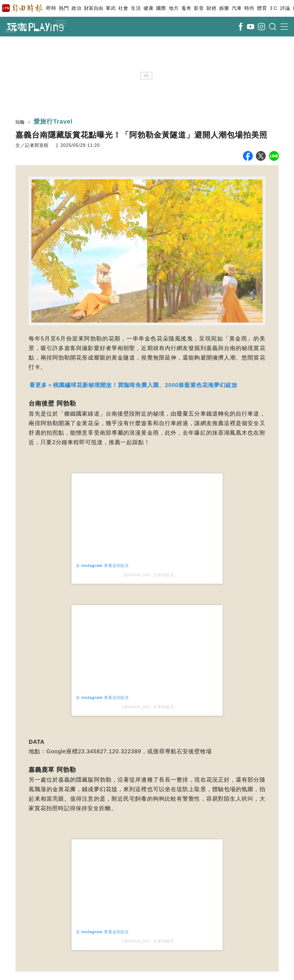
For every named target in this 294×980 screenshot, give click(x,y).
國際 (161, 8)
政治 (76, 8)
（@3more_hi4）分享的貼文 (147, 575)
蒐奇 (186, 8)
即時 (51, 8)
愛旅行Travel (53, 121)
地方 (174, 8)
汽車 (237, 8)
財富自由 (93, 8)
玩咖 (20, 122)
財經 (211, 8)
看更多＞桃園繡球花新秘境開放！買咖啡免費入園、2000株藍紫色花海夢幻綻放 (133, 385)
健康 (148, 8)
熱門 (64, 8)
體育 (262, 8)
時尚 (249, 8)
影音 (199, 8)
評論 (285, 8)
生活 (136, 8)
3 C (274, 8)
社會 (123, 8)
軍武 (111, 8)
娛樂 (224, 8)
